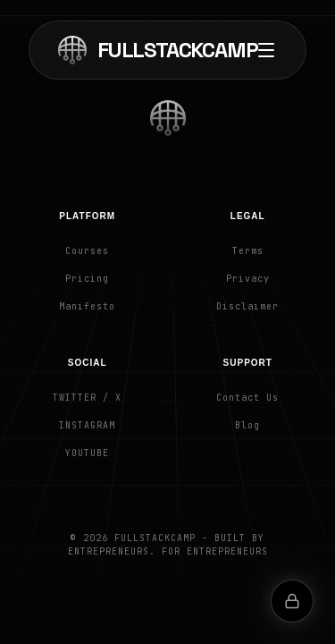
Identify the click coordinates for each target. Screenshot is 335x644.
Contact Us (247, 398)
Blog (247, 425)
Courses (87, 251)
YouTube (87, 453)
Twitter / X (87, 398)
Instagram (87, 425)
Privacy (248, 279)
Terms (248, 251)
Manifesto (87, 306)
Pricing (87, 279)
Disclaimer (247, 306)
